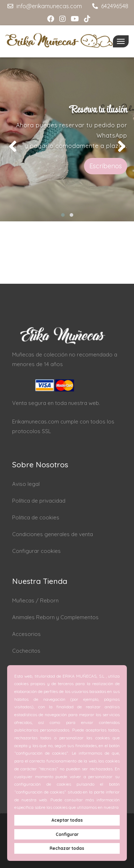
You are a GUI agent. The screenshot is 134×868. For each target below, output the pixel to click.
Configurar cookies (36, 551)
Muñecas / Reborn (35, 600)
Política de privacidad (39, 501)
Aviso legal (26, 484)
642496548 (109, 6)
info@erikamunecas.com (44, 6)
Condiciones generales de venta (53, 534)
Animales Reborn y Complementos (55, 617)
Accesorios (26, 634)
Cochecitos (26, 651)
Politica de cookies (36, 517)
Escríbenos (106, 166)
